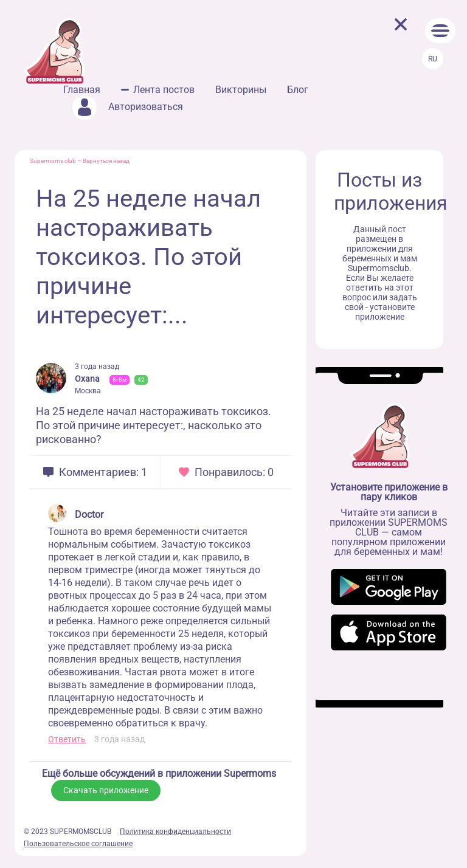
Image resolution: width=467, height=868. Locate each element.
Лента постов (164, 90)
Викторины (241, 90)
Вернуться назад (106, 161)
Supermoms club (53, 161)
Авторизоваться (128, 107)
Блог (298, 90)
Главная (82, 90)
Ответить (67, 739)
